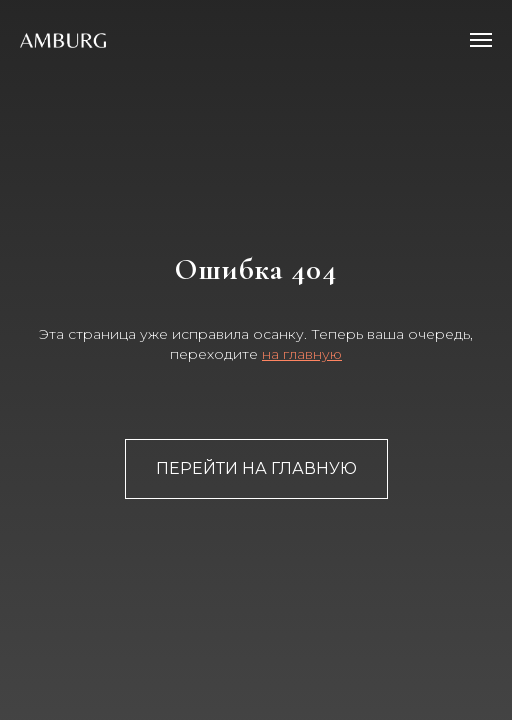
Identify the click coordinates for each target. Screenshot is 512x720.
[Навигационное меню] (481, 40)
